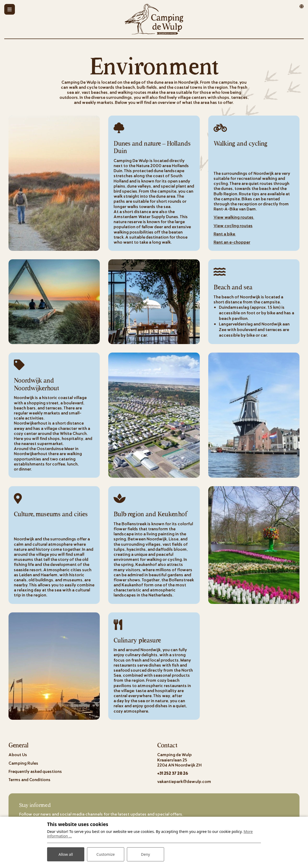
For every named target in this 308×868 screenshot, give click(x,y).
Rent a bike (225, 234)
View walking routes (234, 217)
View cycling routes (233, 225)
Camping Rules (23, 763)
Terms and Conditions (30, 779)
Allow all (66, 854)
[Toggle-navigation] (10, 9)
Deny (145, 854)
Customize (106, 854)
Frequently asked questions (35, 771)
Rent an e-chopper (232, 242)
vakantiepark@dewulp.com (184, 781)
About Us (18, 754)
